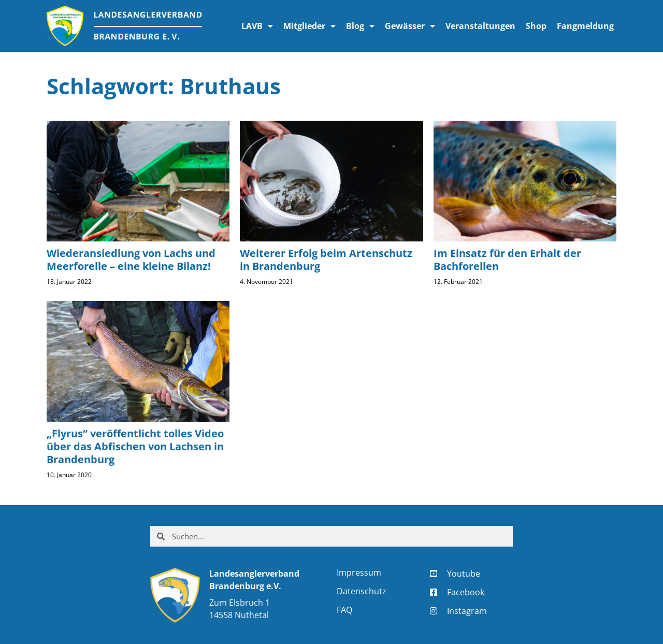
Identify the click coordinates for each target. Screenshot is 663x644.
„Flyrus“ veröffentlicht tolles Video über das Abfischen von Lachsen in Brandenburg (135, 446)
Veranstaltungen (480, 26)
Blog (360, 26)
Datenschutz (362, 591)
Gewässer (410, 26)
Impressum (359, 573)
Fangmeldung (585, 26)
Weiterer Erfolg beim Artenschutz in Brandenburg (326, 260)
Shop (536, 26)
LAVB (257, 26)
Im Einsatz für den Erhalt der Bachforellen (507, 260)
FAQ (344, 610)
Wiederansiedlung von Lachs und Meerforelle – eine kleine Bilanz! (131, 260)
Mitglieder (309, 26)
